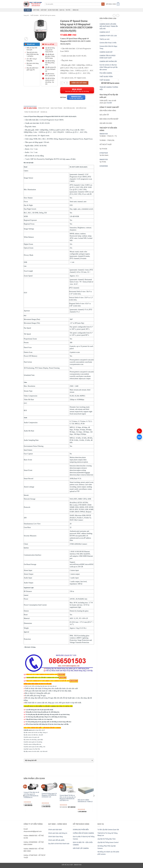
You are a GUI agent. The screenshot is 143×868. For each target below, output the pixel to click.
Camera (26, 172)
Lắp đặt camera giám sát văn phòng (33, 743)
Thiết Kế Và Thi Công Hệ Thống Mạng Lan (107, 835)
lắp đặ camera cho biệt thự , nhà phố (33, 736)
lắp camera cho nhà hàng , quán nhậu (33, 740)
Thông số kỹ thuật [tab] (46, 109)
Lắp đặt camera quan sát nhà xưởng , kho (34, 747)
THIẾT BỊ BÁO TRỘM (106, 77)
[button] (113, 4)
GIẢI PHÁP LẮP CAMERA (81, 849)
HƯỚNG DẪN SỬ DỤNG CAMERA (83, 834)
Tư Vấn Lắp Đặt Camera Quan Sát (108, 830)
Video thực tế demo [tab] (59, 109)
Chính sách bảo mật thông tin (58, 834)
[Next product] (114, 15)
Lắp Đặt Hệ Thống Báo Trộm (107, 840)
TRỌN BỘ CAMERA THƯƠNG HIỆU (109, 88)
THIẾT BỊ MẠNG (34, 15)
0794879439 (104, 153)
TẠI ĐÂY (109, 103)
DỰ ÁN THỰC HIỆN (53, 10)
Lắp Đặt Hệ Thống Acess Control (108, 843)
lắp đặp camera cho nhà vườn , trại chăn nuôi (35, 752)
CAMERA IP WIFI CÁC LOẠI (108, 36)
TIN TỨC (69, 10)
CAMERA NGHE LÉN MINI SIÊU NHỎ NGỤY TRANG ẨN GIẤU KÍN (109, 26)
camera (68, 160)
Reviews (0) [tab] (45, 113)
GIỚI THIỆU (36, 10)
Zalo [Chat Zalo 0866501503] (139, 437)
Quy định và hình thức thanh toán (59, 844)
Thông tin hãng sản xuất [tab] (32, 113)
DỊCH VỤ (62, 10)
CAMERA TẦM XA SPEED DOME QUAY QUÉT (108, 57)
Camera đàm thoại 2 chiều (108, 43)
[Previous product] (118, 15)
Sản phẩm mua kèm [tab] (73, 109)
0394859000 (104, 166)
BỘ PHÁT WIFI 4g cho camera (48, 15)
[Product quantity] (64, 83)
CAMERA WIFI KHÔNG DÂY (108, 61)
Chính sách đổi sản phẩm (56, 841)
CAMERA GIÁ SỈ (105, 32)
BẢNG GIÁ (76, 10)
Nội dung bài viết (31, 761)
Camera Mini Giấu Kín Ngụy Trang (108, 47)
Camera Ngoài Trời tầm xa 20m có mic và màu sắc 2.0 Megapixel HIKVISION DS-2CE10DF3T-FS (68, 799)
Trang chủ (26, 15)
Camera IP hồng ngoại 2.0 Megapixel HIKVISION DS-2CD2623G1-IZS (49, 796)
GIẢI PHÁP (44, 10)
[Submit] (103, 4)
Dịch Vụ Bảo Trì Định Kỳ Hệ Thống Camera (84, 839)
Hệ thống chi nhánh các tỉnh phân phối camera (108, 854)
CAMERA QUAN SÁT (106, 52)
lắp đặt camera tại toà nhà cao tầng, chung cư (36, 733)
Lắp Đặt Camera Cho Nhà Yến (36, 750)
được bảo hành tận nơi (50, 687)
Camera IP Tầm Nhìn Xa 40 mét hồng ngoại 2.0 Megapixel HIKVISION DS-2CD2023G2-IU (31, 796)
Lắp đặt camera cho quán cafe (31, 738)
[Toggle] (118, 80)
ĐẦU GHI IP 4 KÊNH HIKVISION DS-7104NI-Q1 (85, 802)
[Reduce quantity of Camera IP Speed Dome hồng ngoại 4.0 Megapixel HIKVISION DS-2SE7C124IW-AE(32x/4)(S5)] (61, 83)
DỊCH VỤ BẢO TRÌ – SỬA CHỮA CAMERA (83, 844)
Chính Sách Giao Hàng (55, 837)
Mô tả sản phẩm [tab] (31, 109)
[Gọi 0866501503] (139, 431)
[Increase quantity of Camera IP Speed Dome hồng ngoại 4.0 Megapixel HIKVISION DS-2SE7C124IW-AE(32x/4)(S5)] (67, 83)
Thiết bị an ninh (105, 39)
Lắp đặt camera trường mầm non (32, 745)
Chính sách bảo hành (55, 830)
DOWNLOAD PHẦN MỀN (81, 830)
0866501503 (104, 134)
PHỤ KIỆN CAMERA (106, 73)
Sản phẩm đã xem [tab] (85, 109)
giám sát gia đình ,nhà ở (34, 731)
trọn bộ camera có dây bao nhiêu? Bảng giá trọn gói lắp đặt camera (109, 67)
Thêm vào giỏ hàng (79, 83)
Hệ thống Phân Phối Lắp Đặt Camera (107, 848)
